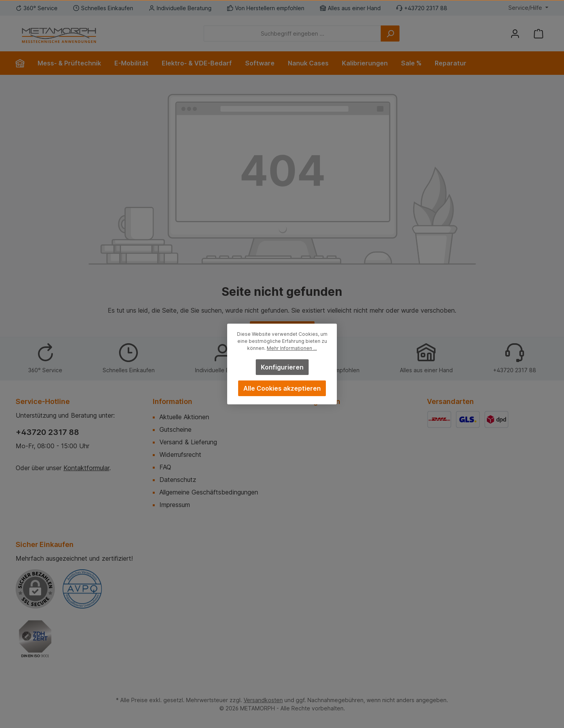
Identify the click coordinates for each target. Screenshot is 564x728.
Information (173, 401)
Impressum (175, 505)
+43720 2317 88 (47, 432)
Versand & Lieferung (188, 442)
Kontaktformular (86, 468)
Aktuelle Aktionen (184, 417)
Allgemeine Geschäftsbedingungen (209, 492)
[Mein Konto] (515, 34)
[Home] (23, 63)
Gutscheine (175, 429)
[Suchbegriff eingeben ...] (292, 34)
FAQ (165, 467)
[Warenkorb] (539, 34)
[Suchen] (390, 34)
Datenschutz (178, 480)
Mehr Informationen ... (292, 348)
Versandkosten (263, 700)
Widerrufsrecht (180, 455)
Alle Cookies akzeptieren (282, 388)
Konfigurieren (282, 367)
